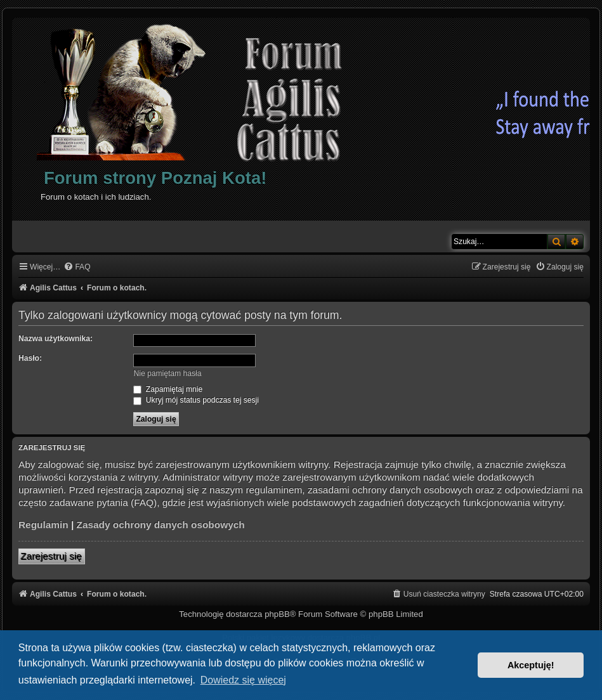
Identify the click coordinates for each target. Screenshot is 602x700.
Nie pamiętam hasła (167, 373)
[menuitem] (77, 267)
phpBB (277, 614)
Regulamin (43, 525)
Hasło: (30, 358)
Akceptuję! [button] (531, 665)
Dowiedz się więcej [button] (243, 680)
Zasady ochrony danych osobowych (161, 525)
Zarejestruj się (52, 556)
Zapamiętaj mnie (168, 389)
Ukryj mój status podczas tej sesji (196, 400)
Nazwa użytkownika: (56, 339)
